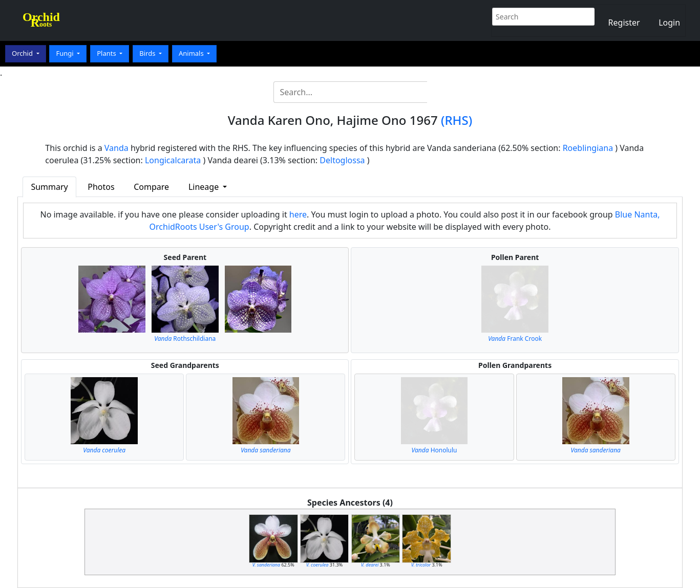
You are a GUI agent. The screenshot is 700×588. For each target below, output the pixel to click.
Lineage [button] (205, 187)
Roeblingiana (588, 148)
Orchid (23, 53)
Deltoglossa (342, 160)
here (298, 214)
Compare (151, 187)
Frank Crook (515, 339)
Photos (101, 187)
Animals (192, 53)
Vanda (116, 148)
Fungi (66, 53)
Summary (49, 187)
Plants (107, 53)
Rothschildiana (185, 339)
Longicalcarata (173, 160)
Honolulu (434, 450)
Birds (148, 53)
